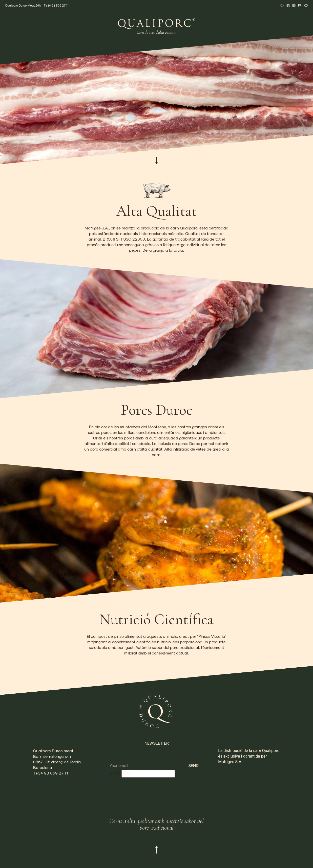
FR (300, 5)
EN (287, 5)
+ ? (115, 774)
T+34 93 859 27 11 (56, 5)
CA (281, 5)
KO (306, 5)
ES (294, 5)
